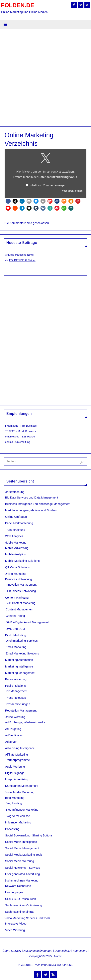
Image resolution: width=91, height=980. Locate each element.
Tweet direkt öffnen (71, 191)
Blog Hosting (14, 803)
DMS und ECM (15, 629)
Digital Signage (15, 773)
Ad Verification (14, 735)
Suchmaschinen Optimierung (24, 905)
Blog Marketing (15, 798)
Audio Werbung (15, 767)
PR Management (17, 691)
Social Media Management (22, 848)
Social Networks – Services (23, 868)
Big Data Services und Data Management (32, 498)
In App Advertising (17, 779)
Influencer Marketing (18, 822)
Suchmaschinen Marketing (22, 880)
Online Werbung (15, 717)
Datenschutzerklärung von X (58, 177)
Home (58, 956)
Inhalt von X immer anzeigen (48, 185)
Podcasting (12, 829)
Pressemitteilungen (18, 704)
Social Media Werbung (20, 861)
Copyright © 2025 (41, 956)
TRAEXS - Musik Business (20, 431)
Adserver (11, 742)
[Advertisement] (45, 79)
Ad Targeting (13, 729)
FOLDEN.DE (18, 5)
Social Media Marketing (20, 792)
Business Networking (19, 579)
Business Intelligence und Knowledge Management (38, 504)
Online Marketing (15, 574)
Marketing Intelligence (19, 666)
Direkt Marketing (16, 635)
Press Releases (16, 698)
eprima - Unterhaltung (18, 442)
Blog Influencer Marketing (22, 810)
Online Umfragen (16, 517)
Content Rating (15, 616)
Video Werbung (15, 930)
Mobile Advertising (17, 548)
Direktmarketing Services (22, 641)
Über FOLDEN (12, 951)
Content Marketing (17, 598)
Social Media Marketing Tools (24, 855)
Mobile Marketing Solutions (22, 561)
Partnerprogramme (18, 760)
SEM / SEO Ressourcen (21, 899)
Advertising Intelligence (20, 748)
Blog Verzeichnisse (18, 816)
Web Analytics (14, 536)
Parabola (47, 965)
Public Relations (15, 686)
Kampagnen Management (22, 786)
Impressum (80, 951)
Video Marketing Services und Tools (27, 918)
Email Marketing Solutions (22, 653)
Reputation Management (21, 711)
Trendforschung (15, 530)
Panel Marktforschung (19, 523)
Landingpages (14, 892)
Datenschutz (62, 951)
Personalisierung (16, 679)
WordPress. (65, 965)
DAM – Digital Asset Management (27, 622)
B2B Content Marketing (21, 603)
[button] (8, 201)
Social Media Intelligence (21, 842)
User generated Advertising (23, 874)
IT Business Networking (21, 591)
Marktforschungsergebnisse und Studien (31, 510)
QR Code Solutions (17, 567)
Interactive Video (16, 924)
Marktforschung (14, 492)
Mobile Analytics (15, 554)
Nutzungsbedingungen (38, 951)
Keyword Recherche (18, 886)
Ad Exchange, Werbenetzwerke (25, 722)
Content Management (20, 609)
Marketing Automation (19, 660)
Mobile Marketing (16, 543)
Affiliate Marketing (17, 755)
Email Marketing (16, 647)
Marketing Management (20, 673)
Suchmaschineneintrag (20, 912)
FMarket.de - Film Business (21, 426)
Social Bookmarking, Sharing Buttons (29, 835)
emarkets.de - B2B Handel (20, 437)
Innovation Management (21, 585)
